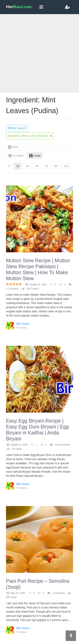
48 (37, 166)
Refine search (17, 128)
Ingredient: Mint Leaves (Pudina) (30, 136)
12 (18, 166)
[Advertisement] (37, 53)
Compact (18, 155)
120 (66, 166)
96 (56, 166)
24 (27, 166)
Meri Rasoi (23, 324)
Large (37, 155)
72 (46, 166)
